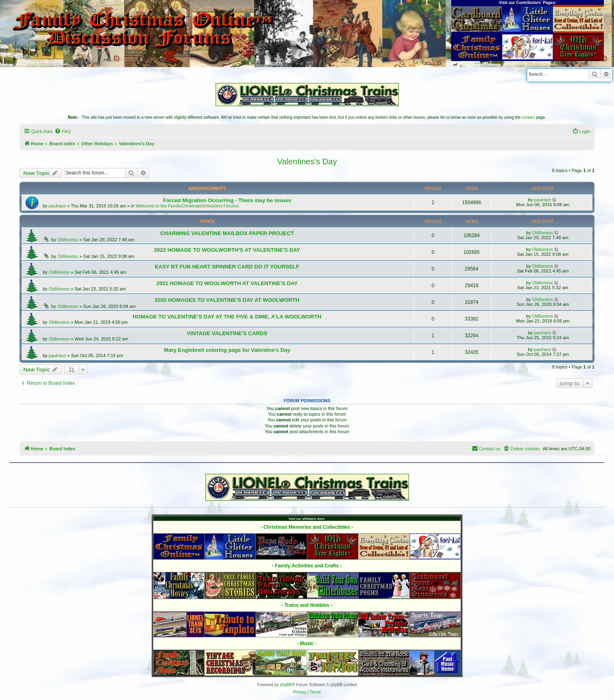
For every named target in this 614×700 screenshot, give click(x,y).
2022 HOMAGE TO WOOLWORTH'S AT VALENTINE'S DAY (227, 250)
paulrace (57, 206)
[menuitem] (63, 131)
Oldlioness (68, 240)
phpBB (286, 685)
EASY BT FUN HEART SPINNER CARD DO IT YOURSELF (227, 267)
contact (528, 117)
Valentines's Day (307, 161)
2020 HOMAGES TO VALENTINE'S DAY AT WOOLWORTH (227, 300)
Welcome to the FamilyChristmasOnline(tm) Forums (187, 206)
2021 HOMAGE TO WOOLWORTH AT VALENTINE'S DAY (227, 283)
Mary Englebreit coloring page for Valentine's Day (227, 350)
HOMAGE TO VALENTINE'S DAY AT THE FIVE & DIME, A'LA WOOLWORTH (227, 317)
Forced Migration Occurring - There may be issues (227, 200)
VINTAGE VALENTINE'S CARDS (227, 333)
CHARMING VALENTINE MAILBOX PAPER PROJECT (227, 233)
